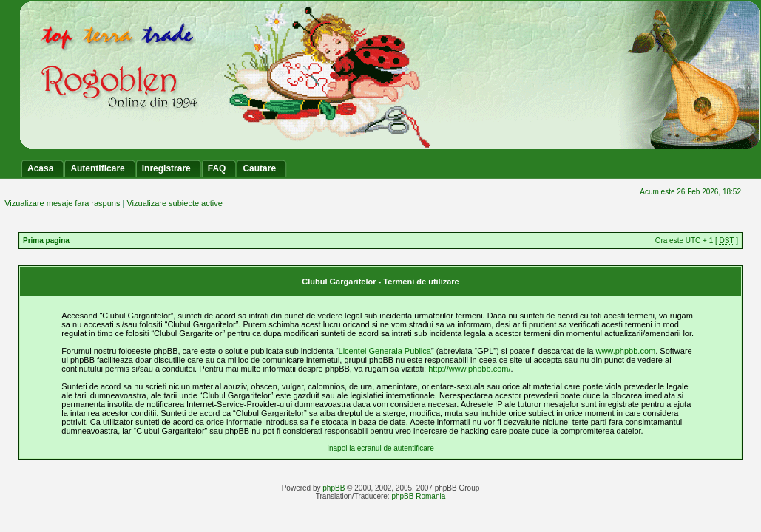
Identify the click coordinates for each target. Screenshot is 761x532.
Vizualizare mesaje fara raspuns (62, 203)
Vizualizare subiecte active (174, 203)
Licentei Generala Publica (385, 351)
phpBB (334, 488)
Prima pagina (46, 241)
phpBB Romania (418, 496)
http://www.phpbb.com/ (469, 369)
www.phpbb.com (625, 351)
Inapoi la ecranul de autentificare (380, 448)
